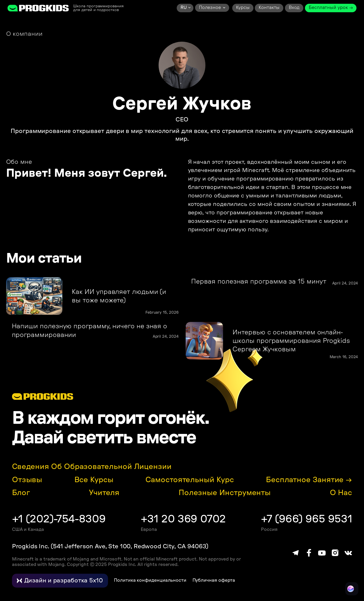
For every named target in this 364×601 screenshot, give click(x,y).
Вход (294, 8)
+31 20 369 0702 (183, 519)
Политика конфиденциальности (150, 580)
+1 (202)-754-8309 (59, 519)
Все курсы (94, 480)
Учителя (104, 493)
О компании (24, 34)
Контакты (269, 8)
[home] (38, 8)
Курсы (243, 8)
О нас (341, 493)
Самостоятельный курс (190, 480)
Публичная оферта (214, 580)
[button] (185, 8)
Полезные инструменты (225, 493)
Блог (21, 493)
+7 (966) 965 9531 (306, 519)
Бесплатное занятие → (309, 480)
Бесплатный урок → (331, 8)
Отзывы (27, 480)
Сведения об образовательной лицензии (92, 467)
